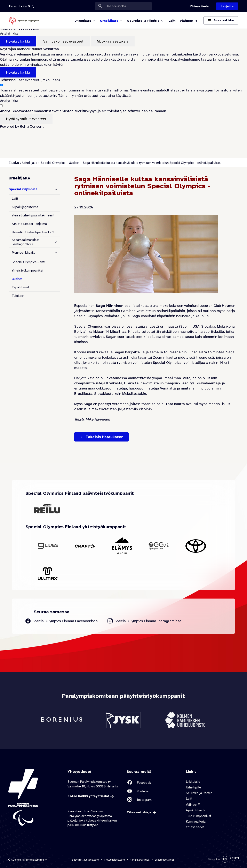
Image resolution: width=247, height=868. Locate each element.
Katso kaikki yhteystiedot (88, 796)
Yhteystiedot (195, 827)
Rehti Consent (32, 126)
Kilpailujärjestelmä (25, 207)
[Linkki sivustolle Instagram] (153, 800)
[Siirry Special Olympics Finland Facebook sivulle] (62, 621)
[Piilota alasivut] (56, 189)
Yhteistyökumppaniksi (27, 270)
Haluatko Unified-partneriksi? (33, 232)
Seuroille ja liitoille (199, 793)
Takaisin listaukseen (105, 437)
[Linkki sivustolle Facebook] (153, 783)
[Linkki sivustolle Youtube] (153, 791)
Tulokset (18, 296)
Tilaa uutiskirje (139, 813)
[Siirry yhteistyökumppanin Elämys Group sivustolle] (122, 546)
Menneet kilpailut (24, 253)
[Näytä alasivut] (56, 242)
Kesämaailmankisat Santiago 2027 (26, 242)
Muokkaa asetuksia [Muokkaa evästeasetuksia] (113, 41)
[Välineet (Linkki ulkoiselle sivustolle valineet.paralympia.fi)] (189, 21)
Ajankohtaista (196, 810)
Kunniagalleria (196, 822)
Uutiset (74, 163)
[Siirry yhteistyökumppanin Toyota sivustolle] (196, 546)
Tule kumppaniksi (198, 816)
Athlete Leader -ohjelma (29, 224)
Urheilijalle (30, 163)
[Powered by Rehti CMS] (224, 861)
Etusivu (14, 163)
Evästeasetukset (164, 860)
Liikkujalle (193, 782)
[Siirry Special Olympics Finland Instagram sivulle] (144, 621)
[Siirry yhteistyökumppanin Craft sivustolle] (85, 546)
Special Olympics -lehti (28, 262)
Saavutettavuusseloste (85, 860)
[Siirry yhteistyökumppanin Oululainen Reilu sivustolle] (47, 509)
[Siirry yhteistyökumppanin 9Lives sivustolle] (48, 546)
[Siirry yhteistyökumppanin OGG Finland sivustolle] (159, 546)
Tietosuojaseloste (114, 860)
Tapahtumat (20, 287)
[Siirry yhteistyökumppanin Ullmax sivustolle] (48, 574)
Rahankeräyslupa (140, 860)
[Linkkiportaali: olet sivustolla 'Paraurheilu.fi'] (19, 6)
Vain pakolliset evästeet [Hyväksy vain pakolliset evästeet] (63, 41)
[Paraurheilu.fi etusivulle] (24, 21)
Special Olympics (53, 163)
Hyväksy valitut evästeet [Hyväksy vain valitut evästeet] (26, 119)
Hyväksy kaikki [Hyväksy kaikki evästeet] (18, 41)
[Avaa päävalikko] (221, 20)
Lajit (15, 199)
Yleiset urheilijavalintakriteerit (33, 215)
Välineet (192, 805)
